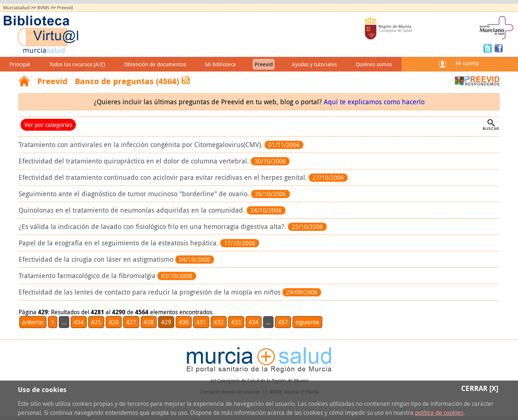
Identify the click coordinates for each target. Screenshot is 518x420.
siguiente (307, 322)
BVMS (43, 8)
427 (131, 322)
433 (236, 322)
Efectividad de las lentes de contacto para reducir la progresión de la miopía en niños (151, 292)
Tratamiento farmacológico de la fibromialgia (88, 276)
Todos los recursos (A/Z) (77, 64)
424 (79, 322)
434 (254, 322)
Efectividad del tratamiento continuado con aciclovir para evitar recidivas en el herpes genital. (164, 177)
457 (283, 322)
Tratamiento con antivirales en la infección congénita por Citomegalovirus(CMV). (142, 145)
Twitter (489, 48)
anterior (33, 322)
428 (149, 322)
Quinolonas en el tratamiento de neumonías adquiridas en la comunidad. (133, 210)
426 (114, 322)
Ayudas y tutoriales (314, 64)
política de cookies (439, 413)
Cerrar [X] (480, 388)
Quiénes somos (374, 64)
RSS (186, 80)
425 (96, 322)
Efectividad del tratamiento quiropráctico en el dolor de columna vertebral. (135, 161)
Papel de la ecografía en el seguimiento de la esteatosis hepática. (119, 243)
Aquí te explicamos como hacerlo (374, 102)
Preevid (65, 8)
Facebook (499, 48)
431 (201, 322)
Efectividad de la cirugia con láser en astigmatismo (97, 259)
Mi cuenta (467, 63)
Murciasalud (16, 8)
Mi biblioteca (220, 64)
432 (219, 322)
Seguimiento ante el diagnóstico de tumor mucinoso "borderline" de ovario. (135, 194)
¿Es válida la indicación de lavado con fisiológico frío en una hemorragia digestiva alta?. (153, 227)
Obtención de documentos (155, 64)
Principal (20, 64)
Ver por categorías (48, 125)
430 (184, 322)
